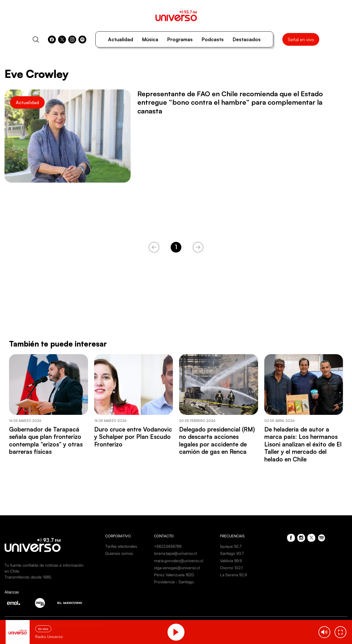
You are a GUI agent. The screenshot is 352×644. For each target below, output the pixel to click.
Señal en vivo (301, 40)
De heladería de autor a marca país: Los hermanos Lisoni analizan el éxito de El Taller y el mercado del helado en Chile (303, 444)
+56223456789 (168, 546)
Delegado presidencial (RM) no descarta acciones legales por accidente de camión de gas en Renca (217, 440)
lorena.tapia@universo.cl (175, 553)
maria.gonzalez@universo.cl (179, 561)
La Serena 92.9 (233, 575)
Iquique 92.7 (231, 546)
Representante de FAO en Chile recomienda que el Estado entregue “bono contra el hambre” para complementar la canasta (230, 102)
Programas (180, 39)
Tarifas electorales (121, 546)
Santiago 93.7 (232, 553)
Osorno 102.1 (231, 568)
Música (150, 39)
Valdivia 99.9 (231, 561)
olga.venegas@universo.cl (177, 568)
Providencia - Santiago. (174, 582)
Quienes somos (119, 553)
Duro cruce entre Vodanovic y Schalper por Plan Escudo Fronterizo (133, 437)
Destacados (247, 39)
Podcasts (213, 39)
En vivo (43, 629)
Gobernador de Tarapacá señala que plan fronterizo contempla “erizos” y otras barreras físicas (46, 440)
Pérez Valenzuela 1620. (174, 575)
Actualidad (121, 39)
